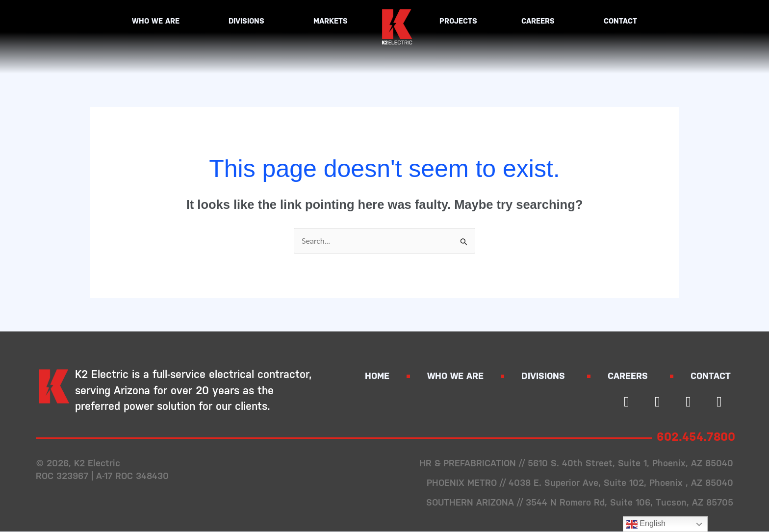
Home (377, 377)
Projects (458, 21)
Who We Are (158, 21)
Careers (540, 21)
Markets (333, 21)
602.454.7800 (698, 437)
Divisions (249, 21)
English (646, 524)
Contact (620, 21)
